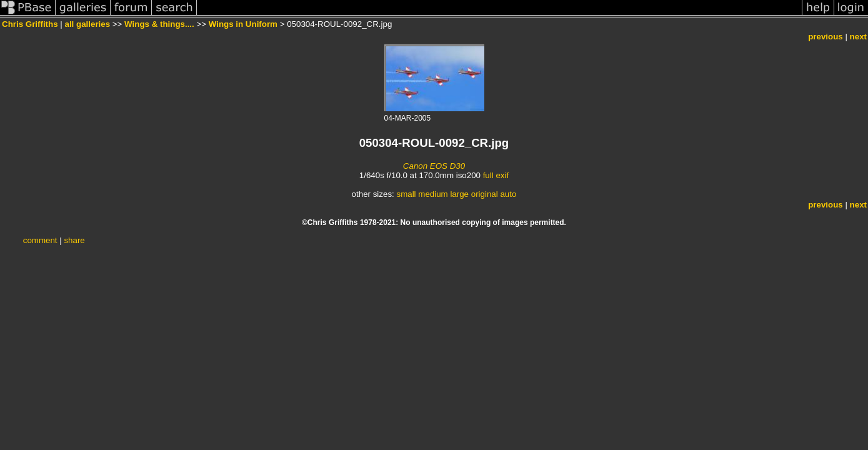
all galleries (87, 24)
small (406, 194)
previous (826, 37)
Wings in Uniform (243, 24)
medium (433, 194)
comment (40, 240)
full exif (496, 175)
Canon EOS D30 (434, 166)
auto (508, 194)
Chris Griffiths (30, 24)
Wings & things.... (159, 24)
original (485, 194)
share (74, 240)
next (858, 37)
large (459, 194)
